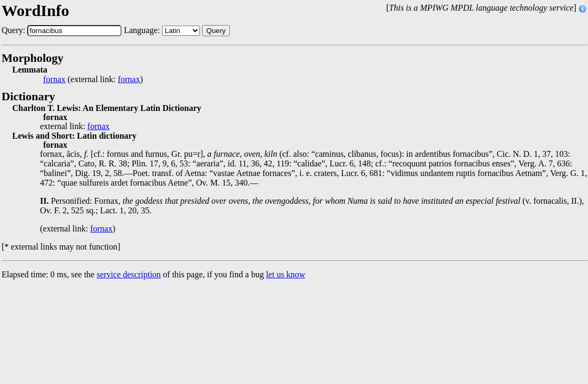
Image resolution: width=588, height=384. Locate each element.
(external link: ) (93, 79)
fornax (54, 79)
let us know (286, 274)
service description (128, 274)
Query (216, 31)
